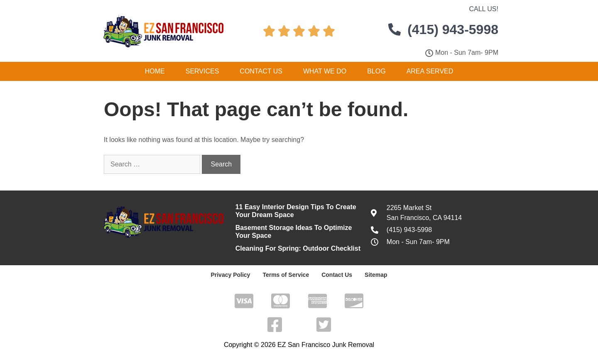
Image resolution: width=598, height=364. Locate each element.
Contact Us (261, 71)
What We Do (325, 71)
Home (155, 71)
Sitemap (376, 275)
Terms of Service (286, 275)
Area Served (430, 71)
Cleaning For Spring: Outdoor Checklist (298, 248)
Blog (376, 71)
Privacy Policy (230, 275)
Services (202, 71)
